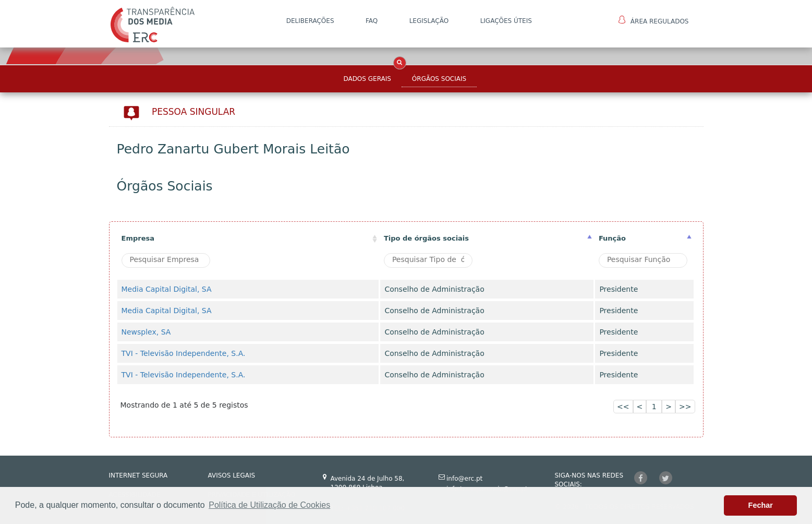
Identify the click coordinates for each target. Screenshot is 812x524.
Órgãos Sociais (439, 79)
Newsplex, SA (146, 332)
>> (685, 407)
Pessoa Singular (193, 112)
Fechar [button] (761, 505)
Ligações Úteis (506, 21)
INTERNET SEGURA (138, 475)
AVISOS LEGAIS (232, 475)
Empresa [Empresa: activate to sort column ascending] (138, 238)
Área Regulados (654, 20)
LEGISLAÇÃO (429, 21)
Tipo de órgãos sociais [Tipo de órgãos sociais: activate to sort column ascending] (426, 238)
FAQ (372, 21)
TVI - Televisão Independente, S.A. (184, 353)
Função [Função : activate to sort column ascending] (612, 238)
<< (623, 407)
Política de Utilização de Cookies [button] (269, 505)
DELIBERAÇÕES (310, 21)
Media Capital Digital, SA (167, 289)
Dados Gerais (367, 79)
